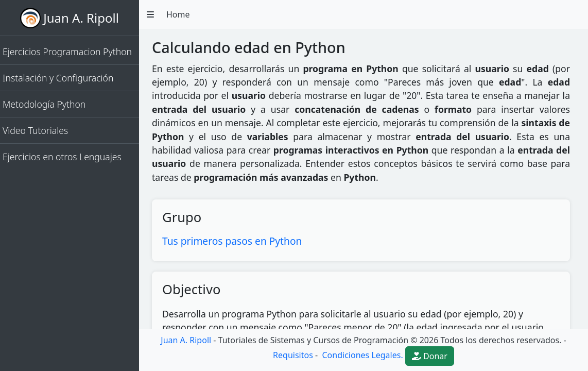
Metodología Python (44, 104)
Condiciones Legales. (361, 355)
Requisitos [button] (293, 355)
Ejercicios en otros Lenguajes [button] (62, 157)
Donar (430, 356)
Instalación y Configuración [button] (58, 78)
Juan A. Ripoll (81, 18)
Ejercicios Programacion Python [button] (67, 52)
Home (178, 14)
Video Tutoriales (35, 130)
